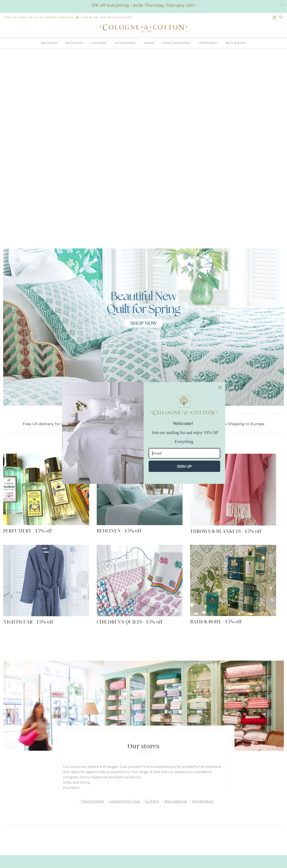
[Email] (184, 453)
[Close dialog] (220, 387)
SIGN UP (184, 466)
